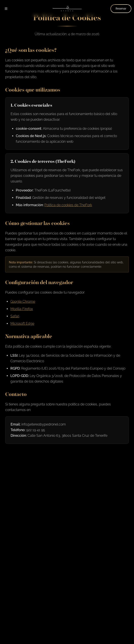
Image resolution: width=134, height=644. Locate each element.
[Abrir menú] (6, 9)
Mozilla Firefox (22, 309)
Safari (15, 316)
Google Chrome (23, 301)
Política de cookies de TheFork (68, 205)
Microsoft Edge (22, 324)
